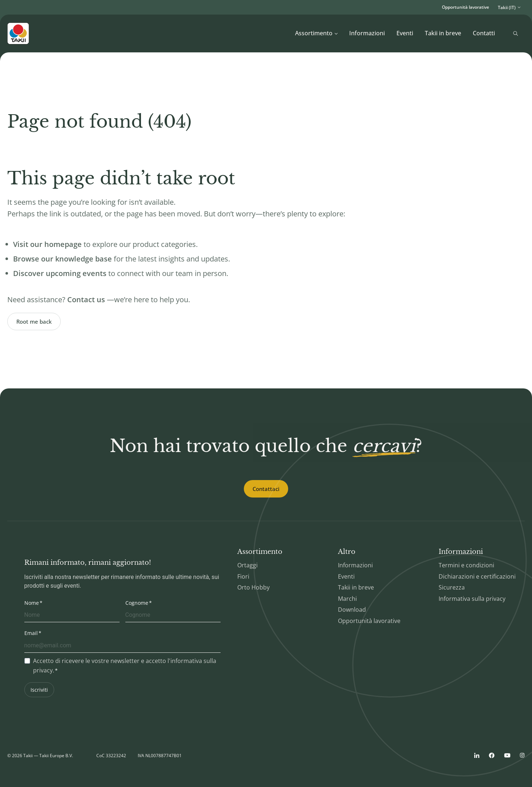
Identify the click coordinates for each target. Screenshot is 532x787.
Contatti (484, 33)
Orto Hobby (253, 587)
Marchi (347, 599)
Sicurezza (452, 587)
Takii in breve (443, 33)
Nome (32, 603)
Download (352, 610)
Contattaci (266, 489)
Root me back (34, 321)
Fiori (243, 576)
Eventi (405, 33)
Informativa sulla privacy (472, 599)
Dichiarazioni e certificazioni (477, 576)
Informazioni (367, 33)
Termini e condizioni (466, 565)
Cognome (137, 603)
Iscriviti (39, 690)
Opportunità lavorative (465, 7)
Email (31, 633)
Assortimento (317, 33)
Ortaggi (247, 565)
